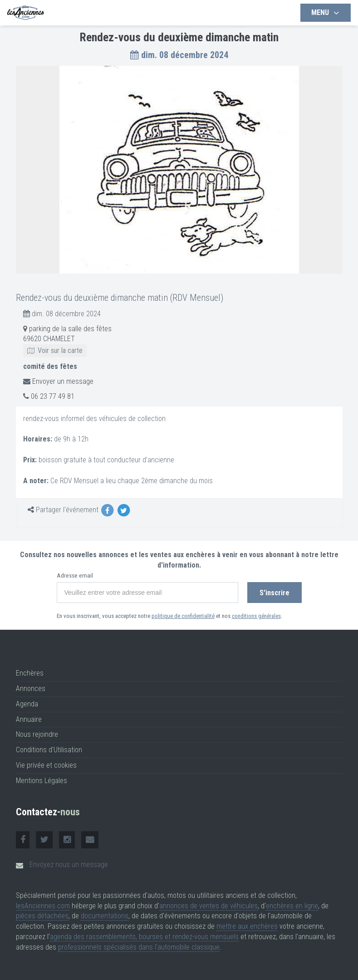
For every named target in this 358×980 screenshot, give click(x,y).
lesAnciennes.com (43, 906)
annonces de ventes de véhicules (208, 906)
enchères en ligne (292, 906)
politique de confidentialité (183, 616)
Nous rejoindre (37, 734)
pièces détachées (42, 916)
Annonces (31, 688)
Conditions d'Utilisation (49, 750)
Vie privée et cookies (46, 765)
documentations (105, 916)
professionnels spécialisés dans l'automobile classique (139, 947)
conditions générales (256, 616)
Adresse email (75, 576)
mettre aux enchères (247, 926)
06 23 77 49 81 (53, 396)
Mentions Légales (42, 781)
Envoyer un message (63, 381)
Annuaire (29, 719)
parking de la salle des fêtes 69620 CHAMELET (67, 340)
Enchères (30, 673)
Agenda (27, 704)
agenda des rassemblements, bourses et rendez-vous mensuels (144, 937)
